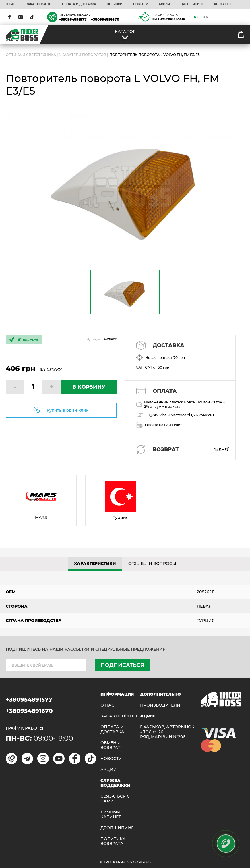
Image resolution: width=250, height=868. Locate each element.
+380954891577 (73, 19)
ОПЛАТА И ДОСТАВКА (79, 4)
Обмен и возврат (111, 745)
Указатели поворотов (83, 55)
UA (205, 17)
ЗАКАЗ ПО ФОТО (39, 4)
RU (197, 17)
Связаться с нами (115, 799)
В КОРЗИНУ (89, 387)
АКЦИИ (164, 4)
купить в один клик (68, 410)
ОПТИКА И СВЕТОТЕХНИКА (31, 55)
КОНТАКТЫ (223, 4)
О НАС (11, 4)
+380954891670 (105, 19)
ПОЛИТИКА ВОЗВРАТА (113, 841)
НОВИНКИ (115, 4)
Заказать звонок (75, 15)
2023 (147, 862)
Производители (160, 705)
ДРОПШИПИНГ (192, 4)
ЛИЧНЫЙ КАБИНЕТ (111, 815)
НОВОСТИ (141, 4)
